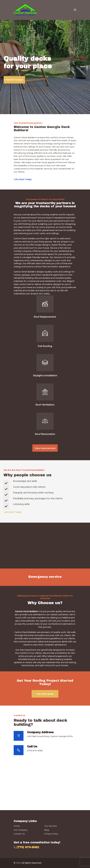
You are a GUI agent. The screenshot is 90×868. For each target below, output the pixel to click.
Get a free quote (45, 694)
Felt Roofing (45, 346)
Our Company (21, 830)
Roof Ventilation (45, 405)
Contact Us (19, 834)
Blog (47, 830)
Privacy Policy (51, 834)
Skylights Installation (45, 376)
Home (17, 826)
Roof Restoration (45, 434)
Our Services (51, 826)
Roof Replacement (45, 317)
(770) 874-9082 (35, 751)
